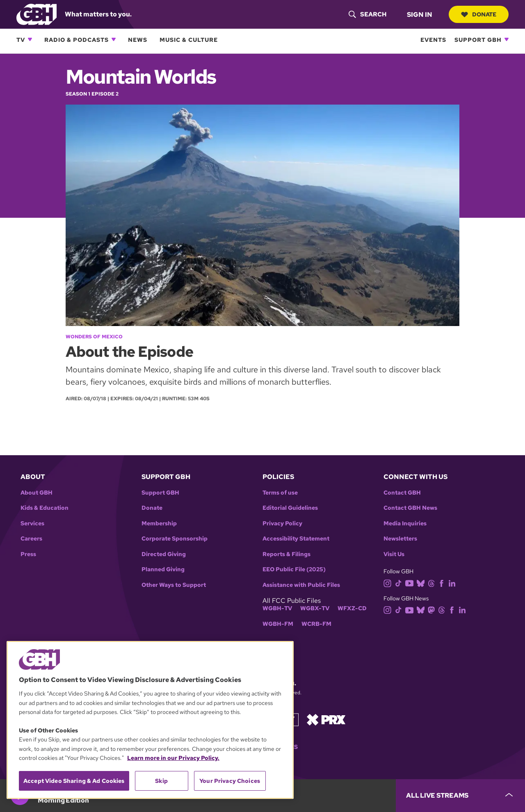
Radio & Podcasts (76, 40)
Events (433, 40)
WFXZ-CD (352, 608)
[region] (150, 720)
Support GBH (478, 40)
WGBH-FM (278, 624)
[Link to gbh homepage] (37, 14)
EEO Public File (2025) (294, 569)
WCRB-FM (316, 624)
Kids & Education (45, 508)
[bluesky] (422, 583)
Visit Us (394, 554)
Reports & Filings (286, 554)
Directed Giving (164, 554)
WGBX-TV (315, 608)
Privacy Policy (282, 523)
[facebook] (443, 583)
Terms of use (280, 493)
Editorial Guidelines (290, 508)
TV (21, 40)
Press (28, 554)
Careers (31, 539)
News (138, 40)
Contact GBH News (410, 508)
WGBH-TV (277, 608)
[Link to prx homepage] (326, 719)
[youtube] (411, 583)
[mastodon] (433, 610)
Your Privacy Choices (230, 781)
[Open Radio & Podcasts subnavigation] (114, 39)
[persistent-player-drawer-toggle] (460, 796)
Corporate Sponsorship (175, 539)
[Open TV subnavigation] (30, 39)
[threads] (433, 583)
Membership (159, 523)
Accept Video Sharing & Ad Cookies (74, 781)
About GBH (37, 493)
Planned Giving (163, 569)
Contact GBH (402, 493)
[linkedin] (454, 583)
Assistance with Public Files (301, 585)
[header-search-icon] (367, 14)
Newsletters (400, 539)
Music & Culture (189, 40)
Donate (479, 14)
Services (32, 523)
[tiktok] (400, 583)
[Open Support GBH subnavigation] (507, 39)
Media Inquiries (405, 523)
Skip (161, 781)
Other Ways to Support (174, 585)
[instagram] (389, 583)
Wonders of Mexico (94, 337)
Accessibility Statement (296, 539)
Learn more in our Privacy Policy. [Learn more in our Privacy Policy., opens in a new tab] (173, 758)
